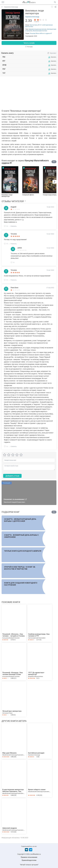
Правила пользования (29, 857)
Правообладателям (29, 860)
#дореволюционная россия (38, 29)
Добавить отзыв (12, 476)
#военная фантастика (40, 31)
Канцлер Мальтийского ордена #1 (41, 33)
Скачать (53, 57)
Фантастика (33, 25)
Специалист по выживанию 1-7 (15, 499)
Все (54, 162)
